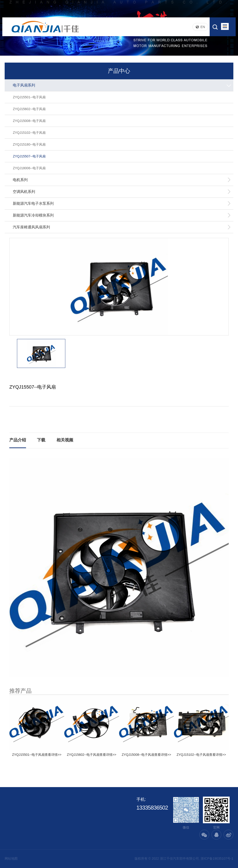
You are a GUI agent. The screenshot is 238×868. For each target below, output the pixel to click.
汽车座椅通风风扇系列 (122, 227)
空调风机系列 (122, 192)
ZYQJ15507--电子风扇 (29, 156)
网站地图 (11, 858)
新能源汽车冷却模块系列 (122, 215)
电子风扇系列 (122, 85)
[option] (119, 287)
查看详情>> (53, 755)
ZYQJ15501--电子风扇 (29, 97)
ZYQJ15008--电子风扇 (29, 121)
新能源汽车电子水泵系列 (122, 204)
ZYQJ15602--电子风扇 (29, 109)
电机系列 (122, 180)
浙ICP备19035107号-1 (217, 858)
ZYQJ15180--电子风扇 (29, 144)
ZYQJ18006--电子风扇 (29, 168)
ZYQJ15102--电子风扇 (29, 133)
